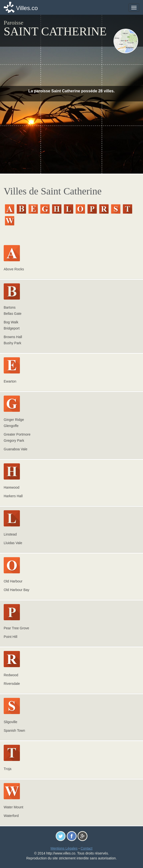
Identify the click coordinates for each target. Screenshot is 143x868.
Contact (86, 848)
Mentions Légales (64, 848)
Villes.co (27, 8)
